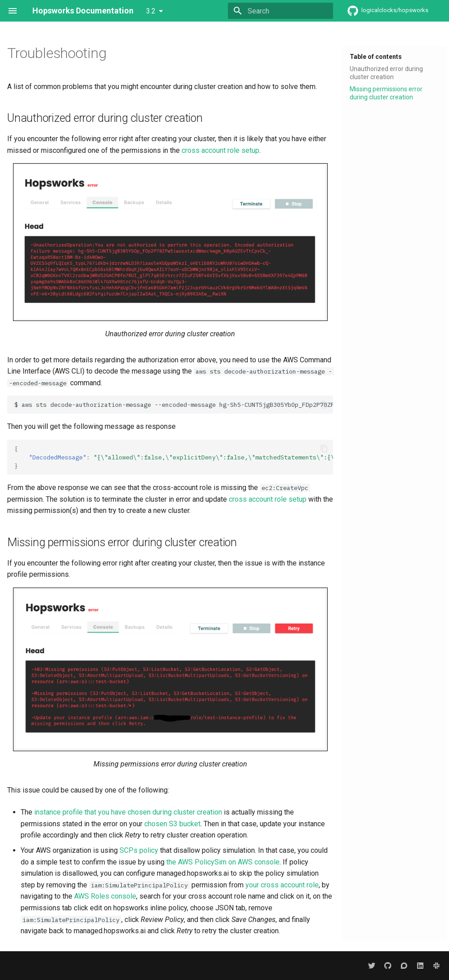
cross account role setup (220, 150)
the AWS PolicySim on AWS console (223, 862)
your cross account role (282, 885)
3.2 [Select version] (151, 11)
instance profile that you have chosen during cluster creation (128, 812)
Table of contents (376, 57)
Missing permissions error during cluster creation (386, 93)
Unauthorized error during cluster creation (386, 73)
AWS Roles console (105, 896)
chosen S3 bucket (172, 824)
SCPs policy (139, 850)
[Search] (280, 11)
